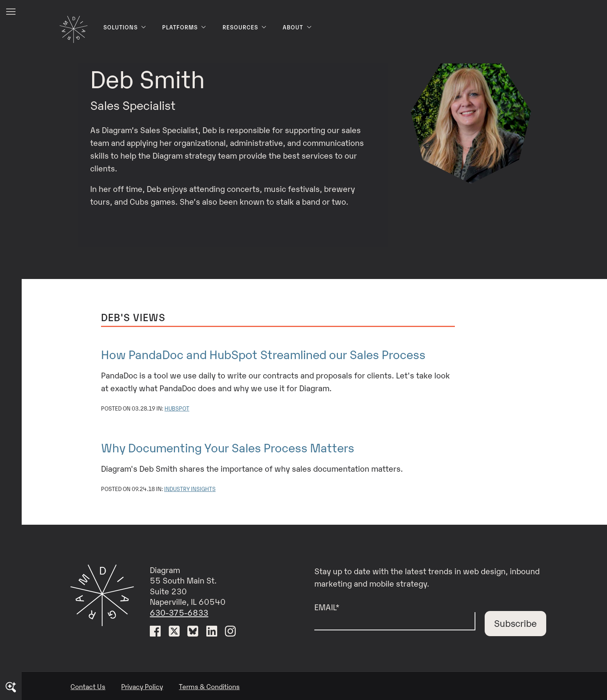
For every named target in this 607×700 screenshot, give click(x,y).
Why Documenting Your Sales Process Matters (228, 447)
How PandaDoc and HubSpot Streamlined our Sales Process (263, 354)
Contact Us (88, 686)
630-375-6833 (179, 612)
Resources (245, 27)
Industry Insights (190, 489)
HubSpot (177, 408)
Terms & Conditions (209, 686)
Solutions (125, 27)
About (297, 27)
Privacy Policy (142, 686)
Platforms (184, 27)
